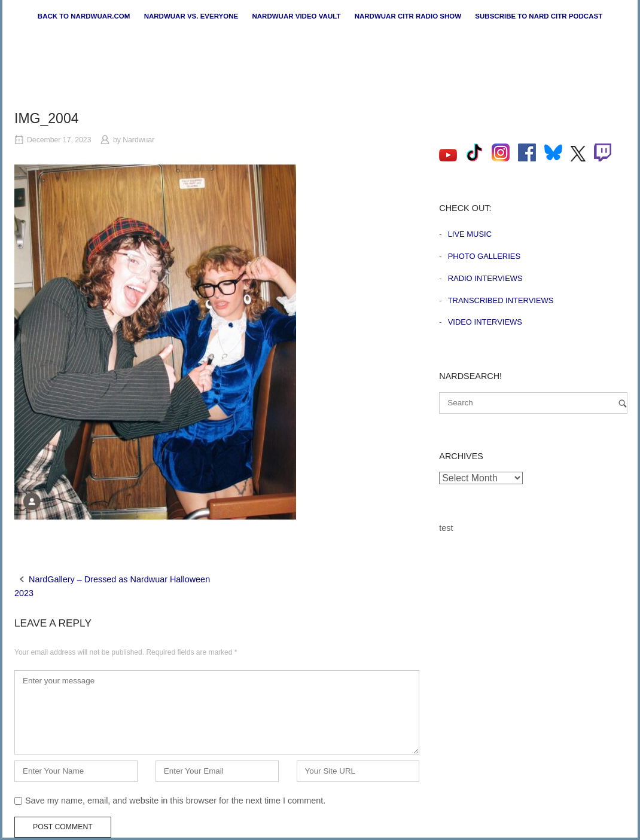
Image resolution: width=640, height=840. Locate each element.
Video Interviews (485, 322)
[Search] (623, 403)
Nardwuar (138, 140)
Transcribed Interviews (501, 300)
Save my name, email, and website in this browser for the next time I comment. (175, 801)
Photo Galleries (484, 256)
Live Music (470, 234)
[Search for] (533, 403)
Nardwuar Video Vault (296, 16)
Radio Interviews (485, 278)
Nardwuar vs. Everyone (191, 16)
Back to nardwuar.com (84, 16)
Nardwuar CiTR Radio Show (408, 16)
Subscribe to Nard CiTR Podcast (539, 16)
